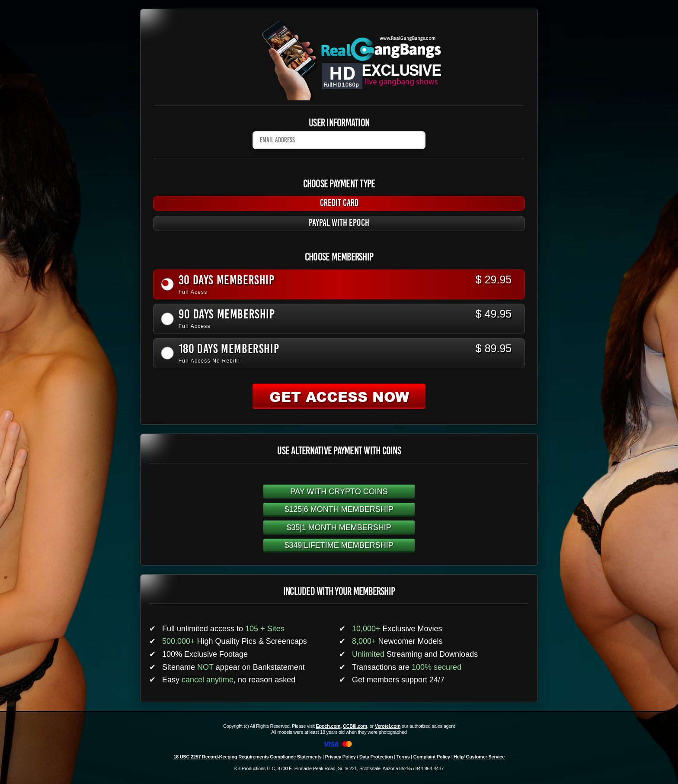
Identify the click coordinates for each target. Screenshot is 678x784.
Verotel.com (388, 726)
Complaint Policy (432, 757)
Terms (403, 757)
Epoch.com (328, 726)
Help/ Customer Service (479, 757)
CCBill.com (355, 726)
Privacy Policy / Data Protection (359, 757)
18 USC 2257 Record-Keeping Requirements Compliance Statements (247, 757)
